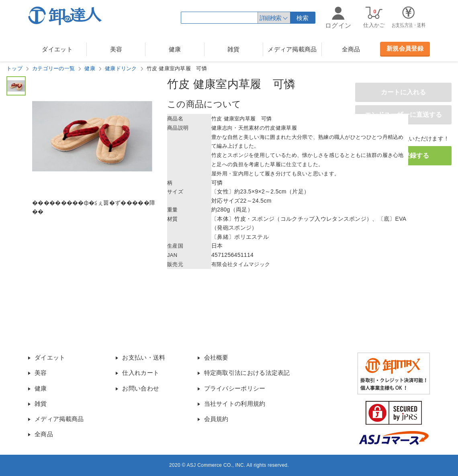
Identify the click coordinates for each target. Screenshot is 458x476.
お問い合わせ (141, 388)
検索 (303, 18)
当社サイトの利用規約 (235, 404)
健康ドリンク (121, 68)
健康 (175, 49)
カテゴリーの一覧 (53, 68)
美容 (116, 49)
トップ (14, 68)
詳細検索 (270, 18)
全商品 (351, 49)
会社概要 (216, 357)
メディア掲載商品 (292, 49)
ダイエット (57, 49)
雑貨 (234, 49)
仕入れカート (141, 373)
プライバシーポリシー (235, 388)
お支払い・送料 (144, 357)
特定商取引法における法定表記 (247, 373)
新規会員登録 (405, 48)
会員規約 (216, 419)
